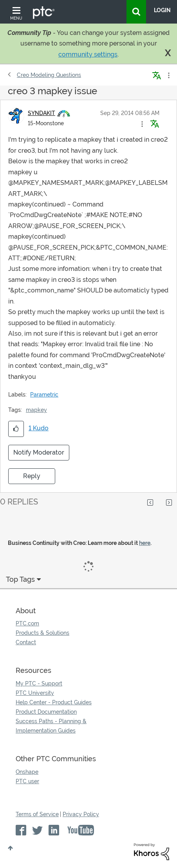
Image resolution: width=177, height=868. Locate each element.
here (145, 543)
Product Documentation (46, 712)
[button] (142, 124)
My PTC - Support (39, 683)
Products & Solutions (42, 633)
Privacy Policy (81, 814)
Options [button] (168, 75)
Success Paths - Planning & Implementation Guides (51, 726)
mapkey (36, 410)
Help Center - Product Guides (54, 702)
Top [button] (10, 848)
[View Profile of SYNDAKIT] (42, 113)
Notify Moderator (39, 452)
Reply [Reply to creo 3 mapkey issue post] (32, 476)
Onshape (27, 772)
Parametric (44, 395)
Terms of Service (37, 814)
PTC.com (27, 623)
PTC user (27, 781)
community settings (88, 54)
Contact (26, 642)
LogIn (162, 10)
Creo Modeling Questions (49, 75)
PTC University (35, 693)
